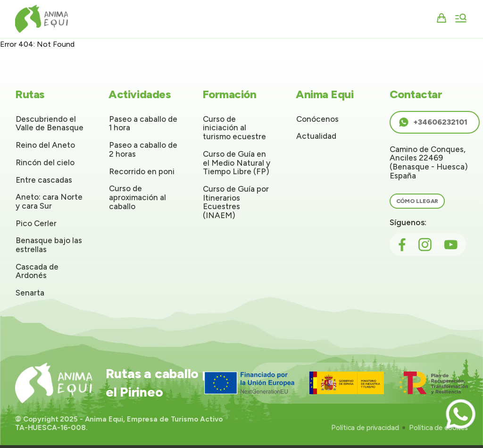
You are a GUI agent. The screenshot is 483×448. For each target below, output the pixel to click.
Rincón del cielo (45, 162)
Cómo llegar (417, 201)
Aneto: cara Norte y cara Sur (49, 201)
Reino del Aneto (45, 145)
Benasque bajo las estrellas (49, 245)
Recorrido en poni (142, 171)
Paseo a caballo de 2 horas (143, 149)
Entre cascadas (44, 180)
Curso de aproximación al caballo (137, 197)
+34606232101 (433, 122)
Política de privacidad (365, 428)
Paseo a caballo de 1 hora (143, 123)
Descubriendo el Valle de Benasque (50, 123)
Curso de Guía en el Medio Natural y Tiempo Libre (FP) (237, 163)
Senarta (30, 293)
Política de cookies (438, 428)
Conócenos (317, 119)
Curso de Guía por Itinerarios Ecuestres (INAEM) (236, 202)
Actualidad (316, 136)
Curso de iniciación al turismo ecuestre (234, 128)
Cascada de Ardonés (37, 271)
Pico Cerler (36, 223)
